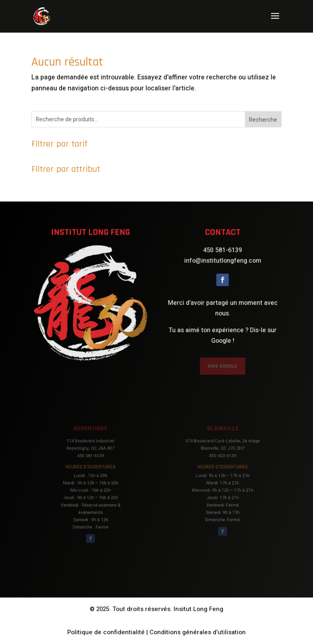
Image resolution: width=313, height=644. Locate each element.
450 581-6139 (223, 254)
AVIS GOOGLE (223, 362)
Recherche (263, 120)
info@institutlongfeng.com (223, 264)
